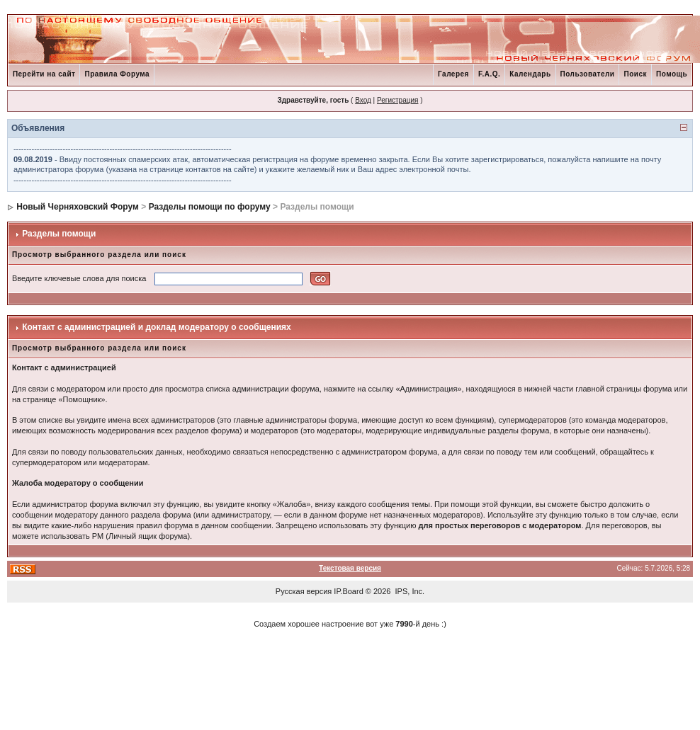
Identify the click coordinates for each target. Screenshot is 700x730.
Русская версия (304, 591)
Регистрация (397, 100)
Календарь (530, 74)
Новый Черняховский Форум (78, 207)
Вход (363, 100)
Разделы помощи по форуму (210, 207)
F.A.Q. (489, 74)
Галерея (453, 74)
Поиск (635, 74)
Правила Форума (117, 74)
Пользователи (588, 74)
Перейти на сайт (44, 74)
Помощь (672, 74)
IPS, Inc (409, 591)
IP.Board (348, 591)
